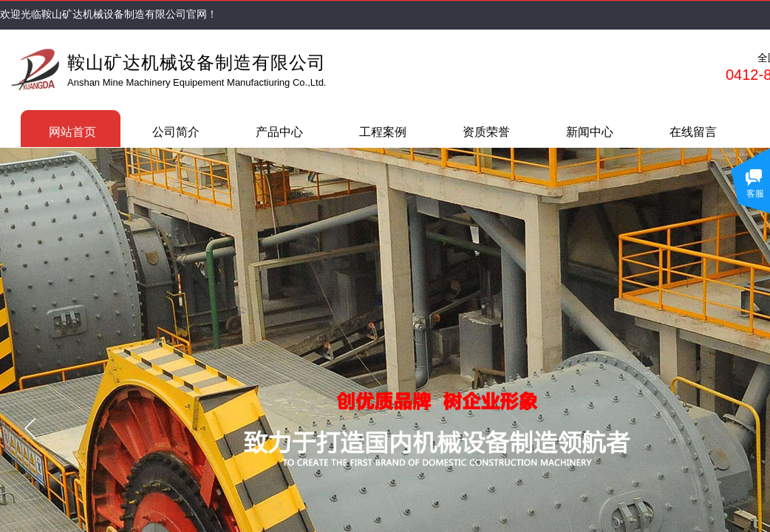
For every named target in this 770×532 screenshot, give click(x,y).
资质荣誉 (486, 132)
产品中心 (279, 132)
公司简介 (176, 132)
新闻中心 (590, 132)
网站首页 (72, 132)
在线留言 (693, 132)
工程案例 (383, 132)
